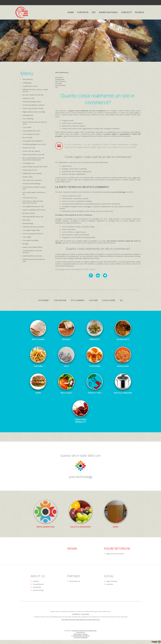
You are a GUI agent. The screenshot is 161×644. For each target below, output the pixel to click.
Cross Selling (27, 237)
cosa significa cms (29, 163)
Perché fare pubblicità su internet (33, 105)
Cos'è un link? (27, 127)
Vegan (72, 548)
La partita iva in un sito (30, 86)
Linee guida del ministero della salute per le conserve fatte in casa (81, 620)
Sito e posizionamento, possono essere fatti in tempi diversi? (33, 159)
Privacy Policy (85, 614)
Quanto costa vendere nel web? (33, 108)
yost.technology (28, 223)
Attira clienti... (27, 220)
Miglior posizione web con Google (34, 112)
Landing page (27, 83)
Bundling (25, 244)
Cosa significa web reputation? (33, 141)
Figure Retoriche (117, 548)
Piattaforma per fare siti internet (33, 227)
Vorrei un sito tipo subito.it (31, 151)
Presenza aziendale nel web (32, 102)
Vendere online (27, 177)
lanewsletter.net (75, 581)
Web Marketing (28, 79)
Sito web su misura (29, 213)
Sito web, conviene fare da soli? (33, 95)
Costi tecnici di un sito (30, 198)
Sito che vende (27, 138)
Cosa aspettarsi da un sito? (31, 131)
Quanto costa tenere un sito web (33, 154)
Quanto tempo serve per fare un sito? (35, 167)
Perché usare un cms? (30, 170)
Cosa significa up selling (30, 240)
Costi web (59, 83)
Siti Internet (59, 77)
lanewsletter (37, 587)
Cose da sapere (60, 85)
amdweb (36, 581)
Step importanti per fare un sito (33, 217)
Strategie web (60, 79)
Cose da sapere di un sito (31, 134)
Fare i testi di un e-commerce (32, 180)
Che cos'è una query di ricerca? (33, 234)
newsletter (110, 584)
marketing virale (28, 115)
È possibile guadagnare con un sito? (34, 144)
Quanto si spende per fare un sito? (34, 210)
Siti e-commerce (61, 81)
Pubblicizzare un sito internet (32, 173)
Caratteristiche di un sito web (32, 256)
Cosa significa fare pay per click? (33, 206)
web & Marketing (62, 72)
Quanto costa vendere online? (32, 247)
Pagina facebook (112, 581)
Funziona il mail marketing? (31, 184)
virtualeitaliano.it (38, 584)
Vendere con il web (29, 148)
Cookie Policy (76, 614)
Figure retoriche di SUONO (115, 554)
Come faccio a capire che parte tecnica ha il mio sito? (33, 202)
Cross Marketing (28, 119)
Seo (57, 87)
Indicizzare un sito (28, 98)
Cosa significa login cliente (31, 230)
